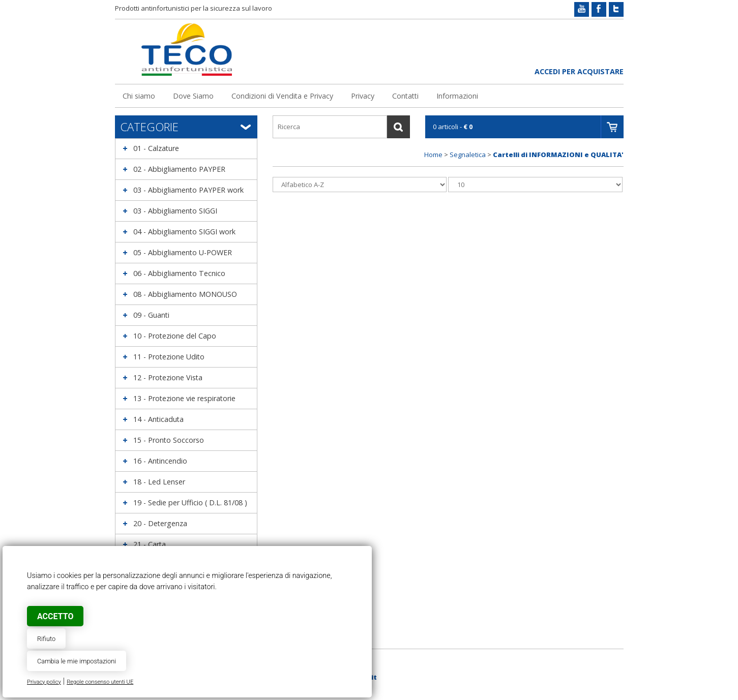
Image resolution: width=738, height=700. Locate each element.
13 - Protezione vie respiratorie (184, 398)
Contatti (405, 96)
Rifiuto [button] (46, 639)
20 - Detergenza (160, 523)
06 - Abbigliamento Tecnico (179, 273)
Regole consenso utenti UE (100, 682)
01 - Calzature (156, 148)
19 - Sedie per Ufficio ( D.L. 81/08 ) (190, 503)
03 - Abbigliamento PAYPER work (188, 190)
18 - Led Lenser (159, 482)
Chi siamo (139, 96)
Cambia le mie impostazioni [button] (77, 661)
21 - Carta (150, 544)
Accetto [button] (55, 616)
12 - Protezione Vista (168, 377)
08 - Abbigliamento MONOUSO (185, 294)
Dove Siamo (193, 96)
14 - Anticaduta (158, 419)
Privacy (363, 96)
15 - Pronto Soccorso (169, 440)
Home (433, 155)
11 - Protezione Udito (169, 357)
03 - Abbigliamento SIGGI (175, 211)
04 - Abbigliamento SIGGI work (184, 232)
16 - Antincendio (160, 461)
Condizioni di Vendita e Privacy (282, 96)
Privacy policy (44, 682)
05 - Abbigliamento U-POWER (183, 252)
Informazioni (457, 96)
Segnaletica (468, 155)
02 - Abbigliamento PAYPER (179, 169)
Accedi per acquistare (579, 71)
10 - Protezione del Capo (175, 336)
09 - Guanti (151, 315)
